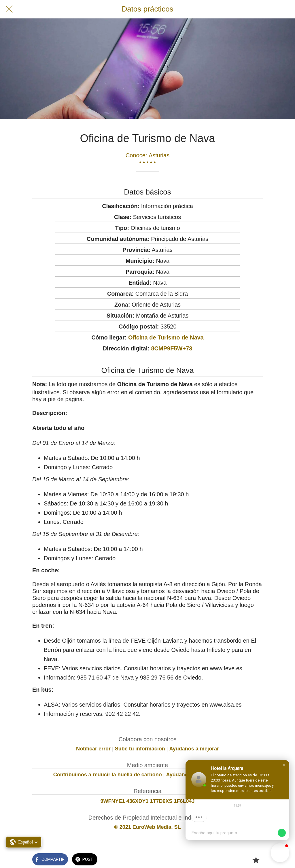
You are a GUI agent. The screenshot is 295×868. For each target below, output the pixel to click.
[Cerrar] (9, 9)
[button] (284, 765)
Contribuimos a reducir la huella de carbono (108, 775)
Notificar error (93, 749)
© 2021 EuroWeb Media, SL (148, 827)
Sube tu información (140, 749)
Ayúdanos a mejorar (194, 749)
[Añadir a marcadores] (256, 860)
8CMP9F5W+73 (172, 348)
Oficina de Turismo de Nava (166, 337)
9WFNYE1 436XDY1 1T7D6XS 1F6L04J (147, 801)
